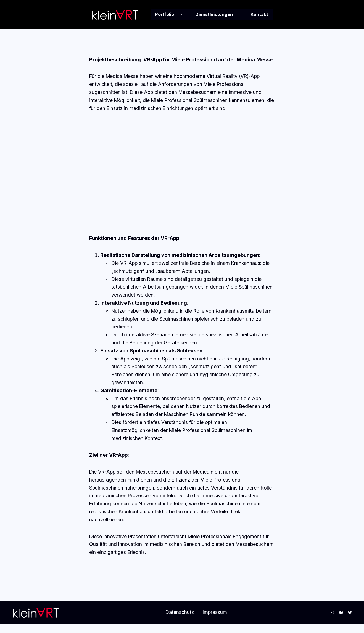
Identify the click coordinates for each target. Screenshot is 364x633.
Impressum (215, 612)
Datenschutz (180, 612)
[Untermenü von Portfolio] (181, 15)
